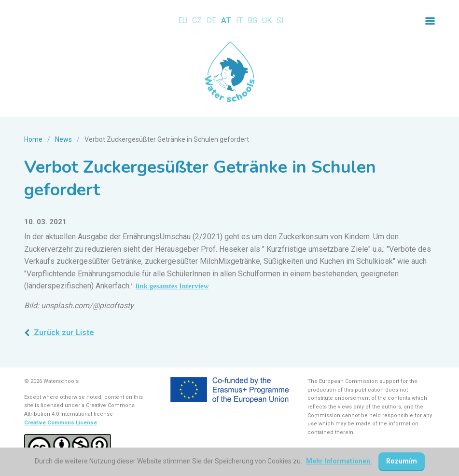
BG (252, 20)
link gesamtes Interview (172, 286)
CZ (197, 20)
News (63, 139)
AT (226, 20)
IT (239, 20)
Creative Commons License (61, 423)
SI (280, 20)
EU (183, 20)
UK (267, 20)
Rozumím (402, 461)
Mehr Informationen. (339, 461)
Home (33, 139)
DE (211, 20)
